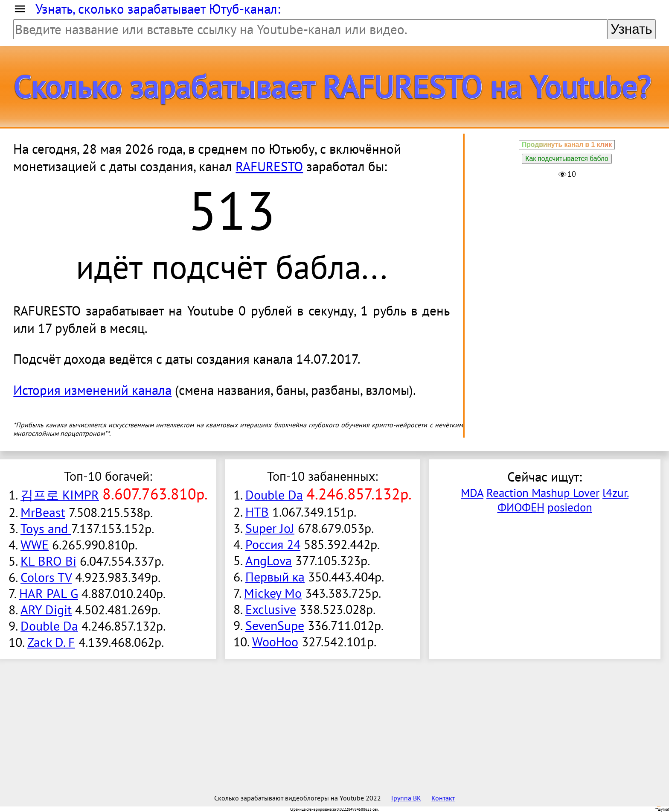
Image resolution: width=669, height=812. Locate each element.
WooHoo (275, 642)
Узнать (631, 29)
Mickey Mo (273, 593)
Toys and (46, 529)
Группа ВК (406, 798)
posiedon (570, 507)
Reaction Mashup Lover (543, 493)
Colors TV (46, 577)
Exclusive (271, 609)
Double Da (49, 626)
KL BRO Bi (48, 561)
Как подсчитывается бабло (567, 159)
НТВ (257, 512)
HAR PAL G (49, 593)
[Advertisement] (567, 243)
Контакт (443, 798)
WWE (35, 545)
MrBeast (43, 512)
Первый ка (275, 577)
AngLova (269, 561)
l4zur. (615, 493)
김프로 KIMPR (60, 495)
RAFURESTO (269, 166)
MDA (472, 493)
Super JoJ (270, 528)
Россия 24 (273, 544)
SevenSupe (275, 625)
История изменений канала (92, 390)
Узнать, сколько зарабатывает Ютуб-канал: (158, 9)
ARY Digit (46, 610)
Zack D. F (51, 642)
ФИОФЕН (521, 507)
